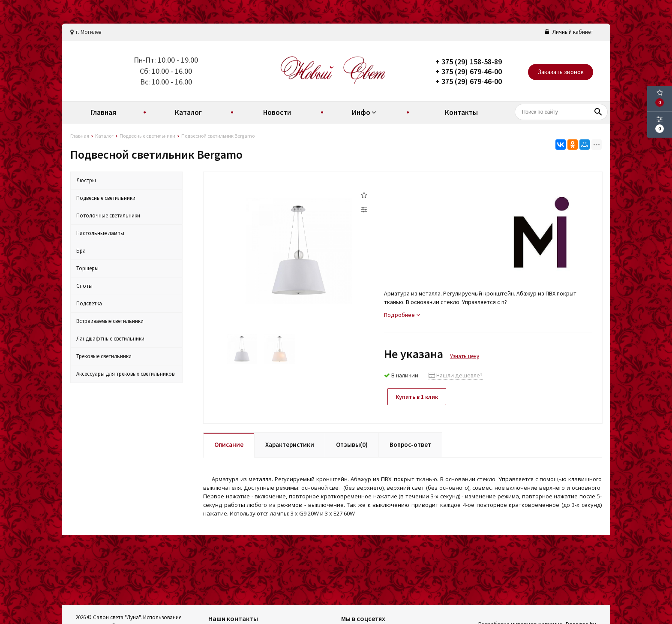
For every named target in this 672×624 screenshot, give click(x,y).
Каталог (188, 112)
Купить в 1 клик (418, 397)
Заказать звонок (561, 72)
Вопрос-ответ (410, 444)
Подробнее (402, 315)
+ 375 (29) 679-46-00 (469, 71)
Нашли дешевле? (456, 375)
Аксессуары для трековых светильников (125, 374)
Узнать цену (465, 356)
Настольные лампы (100, 233)
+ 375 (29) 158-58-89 (469, 62)
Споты (84, 286)
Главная (103, 112)
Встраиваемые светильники (110, 321)
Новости (277, 112)
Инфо (365, 112)
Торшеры (87, 268)
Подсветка (89, 303)
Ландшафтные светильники (110, 339)
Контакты (461, 112)
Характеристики (290, 444)
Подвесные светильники (106, 198)
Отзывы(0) (352, 444)
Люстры (86, 180)
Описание (229, 444)
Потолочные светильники (108, 216)
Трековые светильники (104, 356)
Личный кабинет (569, 32)
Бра (81, 251)
